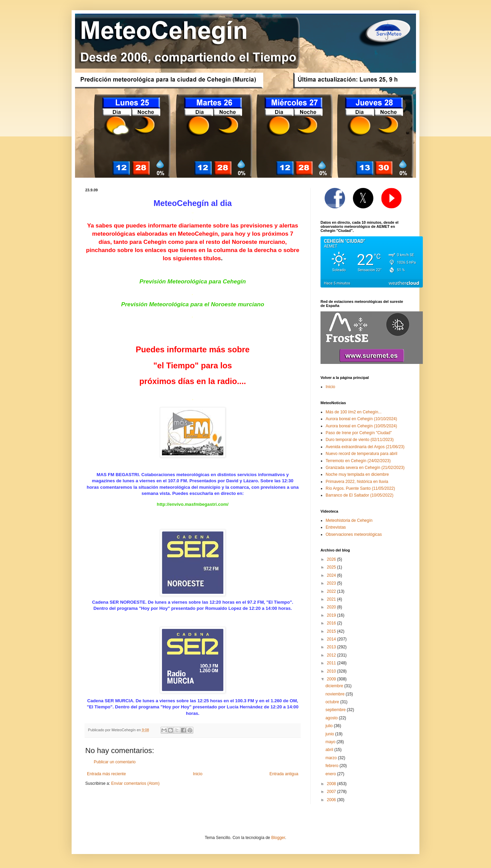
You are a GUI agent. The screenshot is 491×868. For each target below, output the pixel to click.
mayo (331, 742)
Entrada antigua (284, 774)
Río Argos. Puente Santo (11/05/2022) (360, 488)
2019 (332, 615)
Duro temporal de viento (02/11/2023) (360, 440)
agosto (332, 718)
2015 (332, 631)
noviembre (335, 694)
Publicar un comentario (115, 762)
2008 (332, 784)
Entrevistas (336, 527)
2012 (332, 655)
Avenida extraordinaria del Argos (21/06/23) (365, 447)
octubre (333, 702)
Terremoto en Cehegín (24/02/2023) (358, 461)
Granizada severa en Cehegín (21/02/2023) (365, 468)
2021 (332, 599)
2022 (332, 591)
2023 (332, 583)
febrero (332, 766)
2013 (332, 647)
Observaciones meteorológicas (354, 534)
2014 (332, 639)
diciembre (335, 686)
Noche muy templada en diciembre (357, 474)
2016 (332, 623)
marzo (332, 758)
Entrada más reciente (106, 774)
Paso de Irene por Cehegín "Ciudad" (359, 433)
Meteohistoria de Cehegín (349, 520)
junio (330, 734)
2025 (332, 567)
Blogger (278, 838)
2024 (332, 575)
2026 (332, 559)
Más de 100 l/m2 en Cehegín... (354, 412)
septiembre (336, 710)
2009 (332, 679)
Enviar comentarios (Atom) (135, 783)
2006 (332, 800)
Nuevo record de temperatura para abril (361, 454)
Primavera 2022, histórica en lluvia (357, 482)
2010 (332, 671)
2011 (332, 663)
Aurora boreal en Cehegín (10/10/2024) (361, 419)
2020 (332, 607)
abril (330, 750)
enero (331, 774)
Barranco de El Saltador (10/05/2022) (360, 495)
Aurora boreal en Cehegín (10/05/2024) (361, 426)
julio (330, 726)
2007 (332, 792)
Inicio (198, 774)
